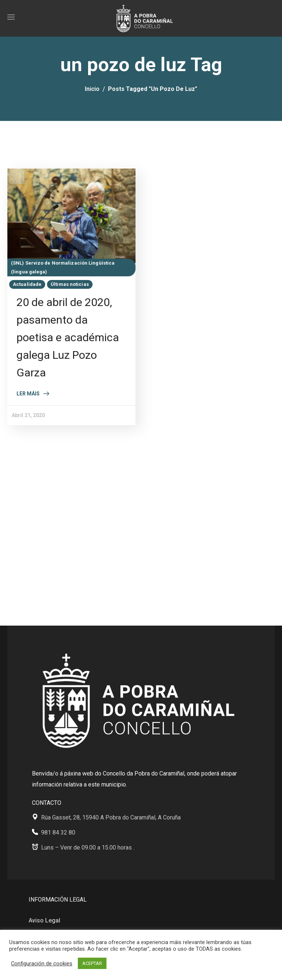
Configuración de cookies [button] (42, 964)
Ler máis (28, 394)
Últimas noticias (70, 284)
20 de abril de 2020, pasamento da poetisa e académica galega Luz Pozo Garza (68, 337)
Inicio (92, 89)
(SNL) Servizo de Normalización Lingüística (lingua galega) (63, 267)
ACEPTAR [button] (92, 963)
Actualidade (27, 284)
